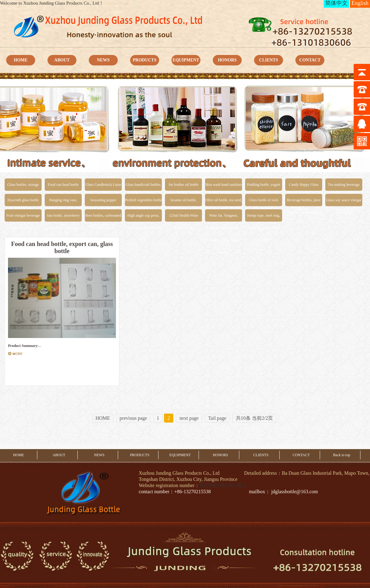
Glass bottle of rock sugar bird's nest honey (264, 202)
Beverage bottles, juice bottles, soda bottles (304, 202)
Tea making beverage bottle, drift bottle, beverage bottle (344, 187)
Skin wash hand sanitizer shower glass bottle (224, 187)
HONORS (227, 60)
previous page (133, 418)
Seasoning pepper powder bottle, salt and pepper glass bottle (103, 202)
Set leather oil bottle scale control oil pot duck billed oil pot (184, 187)
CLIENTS (268, 60)
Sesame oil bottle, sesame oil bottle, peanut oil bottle (184, 202)
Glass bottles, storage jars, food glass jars (23, 187)
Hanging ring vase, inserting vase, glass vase (63, 202)
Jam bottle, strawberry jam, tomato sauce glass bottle (63, 217)
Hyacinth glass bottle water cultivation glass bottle (23, 202)
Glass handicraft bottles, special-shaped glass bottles (143, 187)
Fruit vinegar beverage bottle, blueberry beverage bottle (23, 217)
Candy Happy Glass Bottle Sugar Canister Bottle (304, 187)
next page (189, 418)
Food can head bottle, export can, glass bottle (62, 247)
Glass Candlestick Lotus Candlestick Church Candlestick (103, 187)
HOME (21, 60)
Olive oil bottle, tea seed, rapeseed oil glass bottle (224, 202)
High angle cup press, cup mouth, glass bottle (143, 217)
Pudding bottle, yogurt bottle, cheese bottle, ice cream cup (264, 187)
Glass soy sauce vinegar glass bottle (344, 202)
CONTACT (310, 60)
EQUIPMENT (186, 60)
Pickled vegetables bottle (143, 200)
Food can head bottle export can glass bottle (63, 187)
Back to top (341, 455)
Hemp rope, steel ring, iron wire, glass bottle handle (264, 217)
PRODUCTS (144, 60)
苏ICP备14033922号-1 (223, 485)
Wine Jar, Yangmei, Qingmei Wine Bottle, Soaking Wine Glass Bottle (224, 217)
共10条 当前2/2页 (254, 418)
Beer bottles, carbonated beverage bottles (103, 217)
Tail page (217, 418)
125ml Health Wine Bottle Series (183, 217)
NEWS (103, 60)
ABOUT (62, 60)
